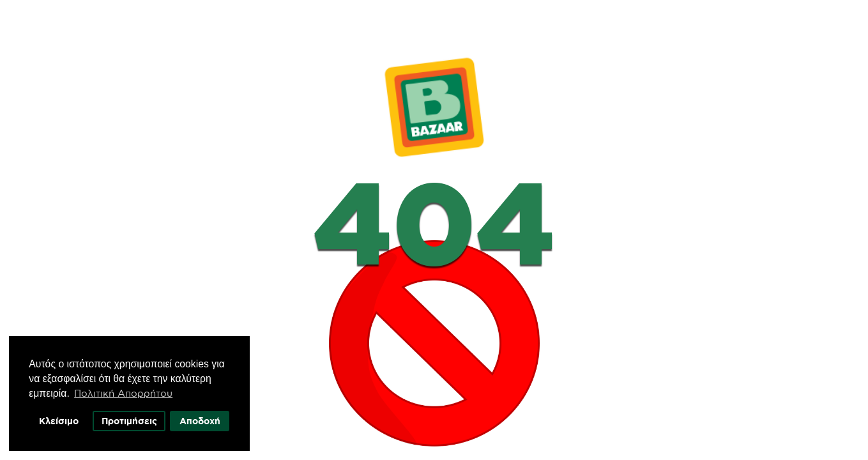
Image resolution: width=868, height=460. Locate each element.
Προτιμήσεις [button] (133, 418)
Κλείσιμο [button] (61, 418)
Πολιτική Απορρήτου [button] (126, 391)
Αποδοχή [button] (204, 418)
